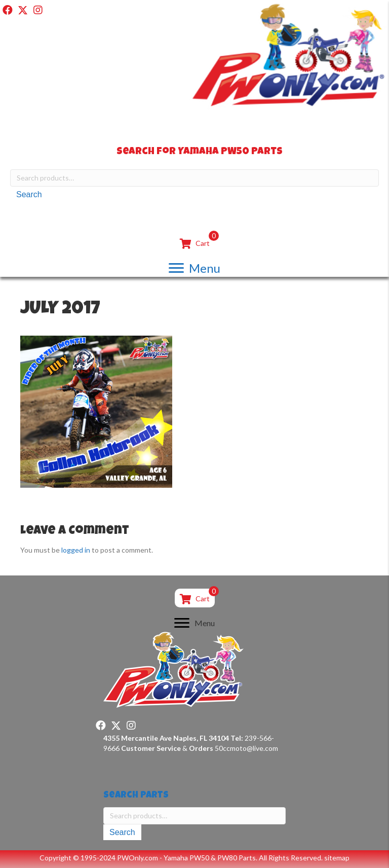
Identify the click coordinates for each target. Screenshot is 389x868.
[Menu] (194, 268)
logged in (76, 550)
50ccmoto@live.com (246, 748)
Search (29, 194)
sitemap (337, 858)
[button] (8, 10)
